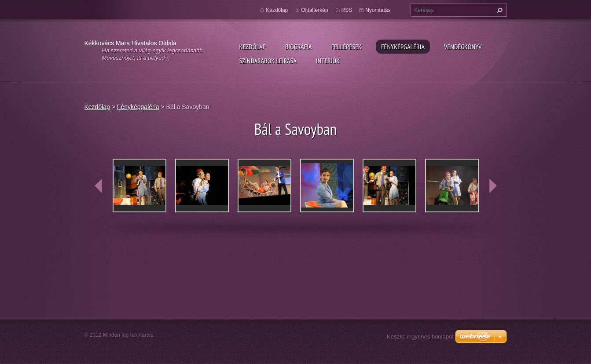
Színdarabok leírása (268, 61)
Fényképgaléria (403, 47)
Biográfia (299, 47)
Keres (499, 10)
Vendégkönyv (463, 47)
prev (99, 186)
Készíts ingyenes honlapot (420, 337)
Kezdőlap (253, 47)
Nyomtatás (378, 10)
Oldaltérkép (314, 10)
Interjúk (328, 61)
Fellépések (347, 47)
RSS (347, 10)
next (493, 186)
